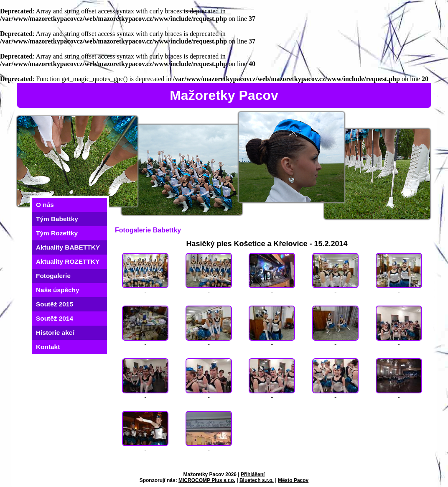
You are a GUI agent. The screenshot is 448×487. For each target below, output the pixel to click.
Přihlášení (253, 474)
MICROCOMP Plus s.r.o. (207, 480)
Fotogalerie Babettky (148, 230)
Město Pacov (293, 480)
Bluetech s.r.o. (257, 480)
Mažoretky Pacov (224, 95)
